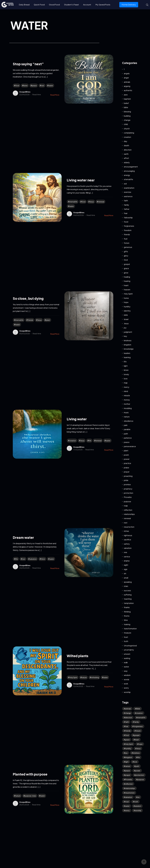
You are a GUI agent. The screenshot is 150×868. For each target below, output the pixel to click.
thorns (127, 616)
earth (126, 154)
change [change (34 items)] (128, 713)
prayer (127, 472)
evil (125, 184)
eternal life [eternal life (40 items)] (141, 717)
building (127, 116)
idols (126, 315)
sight (126, 565)
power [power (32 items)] (138, 771)
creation (73, 441)
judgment (128, 332)
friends (30, 320)
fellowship (128, 218)
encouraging (129, 171)
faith (126, 201)
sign (126, 569)
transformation (130, 629)
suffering (128, 595)
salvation (33, 559)
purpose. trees (30, 796)
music (126, 412)
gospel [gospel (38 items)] (137, 735)
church (127, 129)
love (126, 379)
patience (128, 438)
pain (126, 425)
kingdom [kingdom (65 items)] (129, 757)
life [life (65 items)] (139, 757)
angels (127, 73)
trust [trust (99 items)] (127, 802)
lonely (126, 374)
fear (126, 213)
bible (126, 107)
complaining (129, 133)
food (126, 222)
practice (127, 463)
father (127, 209)
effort (126, 158)
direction (128, 150)
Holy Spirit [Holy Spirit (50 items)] (129, 744)
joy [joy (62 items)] (126, 753)
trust (126, 637)
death (126, 145)
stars (126, 586)
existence (128, 196)
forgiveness (129, 226)
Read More (55, 95)
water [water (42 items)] (127, 806)
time (126, 620)
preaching (128, 476)
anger (126, 78)
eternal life (73, 202)
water (51, 86)
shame (127, 561)
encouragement (131, 167)
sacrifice (127, 540)
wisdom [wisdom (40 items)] (138, 806)
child (126, 124)
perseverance (130, 446)
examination (129, 188)
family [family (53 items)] (136, 722)
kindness (128, 340)
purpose (127, 501)
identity (127, 311)
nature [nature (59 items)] (128, 766)
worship (127, 692)
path (126, 434)
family (126, 205)
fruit (126, 239)
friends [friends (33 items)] (128, 731)
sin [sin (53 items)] (138, 797)
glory (126, 256)
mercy (127, 387)
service (127, 557)
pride (126, 480)
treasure (127, 633)
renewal (101, 202)
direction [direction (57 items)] (129, 717)
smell (126, 578)
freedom (128, 230)
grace (126, 268)
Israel (126, 319)
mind (126, 391)
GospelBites (25, 92)
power (127, 459)
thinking (127, 612)
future (127, 243)
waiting (127, 658)
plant (48, 320)
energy (127, 175)
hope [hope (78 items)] (140, 744)
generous (128, 247)
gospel (127, 264)
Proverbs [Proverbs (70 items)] (129, 779)
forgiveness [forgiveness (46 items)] (138, 726)
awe (126, 95)
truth (126, 641)
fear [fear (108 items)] (127, 726)
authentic (128, 90)
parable (127, 429)
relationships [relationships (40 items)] (130, 788)
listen (26, 86)
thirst (43, 559)
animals (127, 82)
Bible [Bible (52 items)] (138, 709)
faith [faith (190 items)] (127, 722)
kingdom (127, 345)
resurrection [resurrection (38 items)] (130, 793)
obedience (129, 421)
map (126, 383)
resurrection (129, 527)
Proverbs (128, 497)
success (127, 590)
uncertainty (129, 650)
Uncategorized (130, 646)
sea (125, 552)
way (126, 671)
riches (126, 531)
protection (128, 493)
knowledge (129, 349)
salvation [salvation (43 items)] (129, 797)
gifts (126, 251)
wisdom (127, 675)
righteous (128, 535)
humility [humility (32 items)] (128, 748)
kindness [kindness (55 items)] (136, 753)
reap (126, 506)
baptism (127, 99)
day (125, 141)
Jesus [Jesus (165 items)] (139, 748)
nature (84, 677)
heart (126, 285)
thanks (127, 607)
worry (126, 688)
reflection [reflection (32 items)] (129, 784)
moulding (128, 408)
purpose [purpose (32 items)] (141, 779)
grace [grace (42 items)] (127, 740)
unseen (127, 654)
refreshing (95, 677)
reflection (128, 510)
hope (126, 302)
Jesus (92, 202)
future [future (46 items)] (138, 731)
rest (43, 86)
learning (127, 357)
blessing (127, 112)
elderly (127, 162)
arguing (127, 86)
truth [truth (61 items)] (136, 802)
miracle (127, 395)
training (127, 624)
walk (126, 662)
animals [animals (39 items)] (128, 709)
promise (127, 484)
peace (34, 86)
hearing (127, 281)
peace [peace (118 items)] (127, 771)
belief (126, 103)
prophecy (128, 489)
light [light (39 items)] (127, 762)
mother (127, 404)
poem (126, 455)
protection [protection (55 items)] (140, 775)
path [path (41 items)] (137, 766)
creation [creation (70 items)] (139, 713)
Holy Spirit (73, 677)
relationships (129, 514)
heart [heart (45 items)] (137, 740)
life (90, 441)
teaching (128, 599)
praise (126, 468)
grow (126, 273)
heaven (127, 290)
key (125, 336)
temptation (129, 603)
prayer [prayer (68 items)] (128, 775)
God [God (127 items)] (127, 735)
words (127, 679)
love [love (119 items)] (135, 762)
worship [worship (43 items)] (138, 810)
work (126, 684)
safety (127, 544)
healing (127, 277)
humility (127, 307)
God (17, 86)
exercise (127, 192)
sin (125, 573)
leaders (127, 353)
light (126, 366)
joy (125, 328)
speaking (128, 582)
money (127, 400)
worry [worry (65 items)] (127, 810)
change (127, 120)
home (126, 298)
